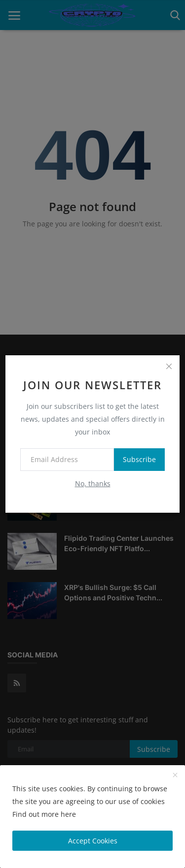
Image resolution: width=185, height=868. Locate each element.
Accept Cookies (93, 841)
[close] (169, 366)
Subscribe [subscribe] (139, 459)
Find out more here (44, 814)
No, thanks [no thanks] (93, 483)
